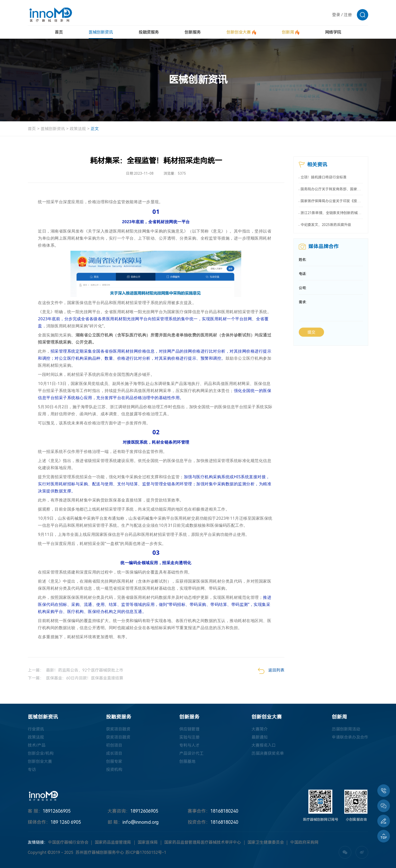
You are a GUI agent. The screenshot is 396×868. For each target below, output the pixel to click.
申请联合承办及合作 (350, 737)
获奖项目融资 (118, 729)
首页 (32, 129)
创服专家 (114, 761)
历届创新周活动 (346, 729)
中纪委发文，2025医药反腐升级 (326, 225)
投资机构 (114, 770)
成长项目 (114, 753)
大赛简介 (260, 729)
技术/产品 (37, 745)
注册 (348, 15)
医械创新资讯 (53, 129)
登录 (336, 15)
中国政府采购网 (304, 842)
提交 (311, 332)
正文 (95, 129)
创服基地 (187, 761)
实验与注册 (189, 737)
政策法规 (78, 129)
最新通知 (260, 737)
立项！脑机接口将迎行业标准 (324, 177)
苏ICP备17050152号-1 (146, 852)
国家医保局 (148, 842)
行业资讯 (36, 729)
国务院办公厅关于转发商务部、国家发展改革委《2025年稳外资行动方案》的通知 (332, 189)
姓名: (303, 260)
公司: (303, 288)
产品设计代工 (191, 753)
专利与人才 (189, 745)
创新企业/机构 (41, 753)
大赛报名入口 (264, 745)
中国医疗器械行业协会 (68, 842)
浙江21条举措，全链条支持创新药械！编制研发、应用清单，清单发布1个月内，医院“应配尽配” (332, 213)
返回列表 (271, 671)
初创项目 (114, 745)
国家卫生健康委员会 (266, 842)
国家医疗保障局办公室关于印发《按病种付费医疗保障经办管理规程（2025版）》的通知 (332, 201)
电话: (303, 274)
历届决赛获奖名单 (268, 753)
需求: (303, 302)
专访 (32, 770)
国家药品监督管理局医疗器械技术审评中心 (203, 842)
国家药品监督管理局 (113, 842)
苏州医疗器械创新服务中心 (100, 852)
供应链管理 (189, 729)
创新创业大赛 (40, 761)
